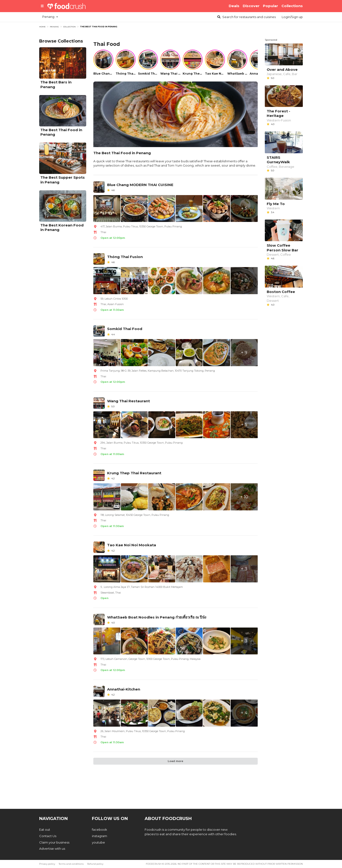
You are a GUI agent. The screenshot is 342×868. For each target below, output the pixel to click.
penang (54, 27)
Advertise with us (52, 849)
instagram (100, 836)
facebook (100, 830)
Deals (234, 6)
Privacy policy (47, 864)
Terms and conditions (71, 864)
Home (42, 27)
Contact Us (48, 836)
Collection (69, 27)
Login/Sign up (292, 17)
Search (246, 17)
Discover (251, 6)
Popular (271, 6)
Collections (292, 6)
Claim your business (54, 842)
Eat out (45, 830)
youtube (98, 842)
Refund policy (95, 864)
